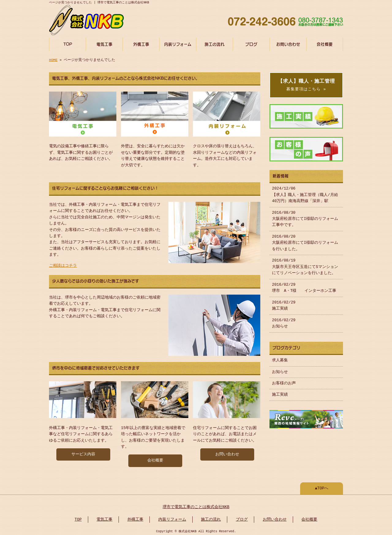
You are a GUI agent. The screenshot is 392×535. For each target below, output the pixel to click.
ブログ (251, 44)
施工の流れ (215, 44)
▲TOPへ (322, 487)
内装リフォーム (178, 44)
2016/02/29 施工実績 (284, 304)
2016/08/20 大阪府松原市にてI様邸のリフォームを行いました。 (305, 241)
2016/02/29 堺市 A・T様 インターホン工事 (304, 286)
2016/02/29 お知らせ (284, 322)
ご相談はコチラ (63, 265)
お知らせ (280, 370)
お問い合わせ (288, 44)
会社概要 (325, 44)
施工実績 (280, 393)
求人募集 (280, 359)
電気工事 (104, 44)
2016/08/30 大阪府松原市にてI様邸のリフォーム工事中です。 (305, 217)
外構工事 (141, 44)
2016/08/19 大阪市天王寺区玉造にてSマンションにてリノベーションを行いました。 (305, 265)
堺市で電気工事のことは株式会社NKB (196, 505)
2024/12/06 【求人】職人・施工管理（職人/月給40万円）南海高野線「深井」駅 (305, 193)
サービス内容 (83, 453)
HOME (53, 59)
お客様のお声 (284, 382)
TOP (68, 44)
